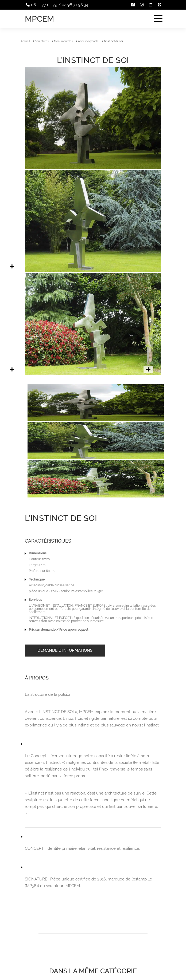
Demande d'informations (65, 650)
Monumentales (63, 41)
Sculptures (42, 41)
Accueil (25, 41)
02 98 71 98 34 (75, 5)
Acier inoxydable (88, 41)
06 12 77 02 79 (44, 5)
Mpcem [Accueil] (39, 19)
